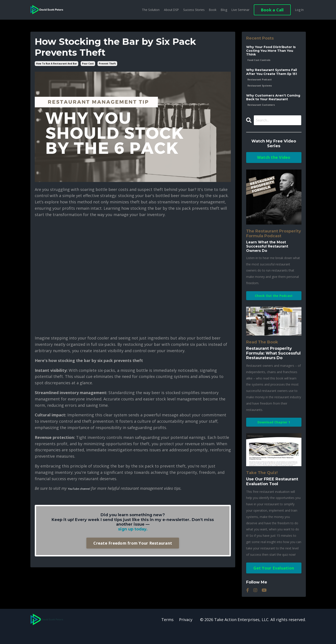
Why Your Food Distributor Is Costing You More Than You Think (273, 51)
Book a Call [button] (272, 10)
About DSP (169, 10)
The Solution (148, 10)
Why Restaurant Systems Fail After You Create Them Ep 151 (274, 76)
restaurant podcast (260, 86)
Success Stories (192, 10)
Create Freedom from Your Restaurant (133, 543)
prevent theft (107, 64)
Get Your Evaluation (274, 582)
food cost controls (259, 61)
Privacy (186, 633)
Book (212, 10)
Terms (167, 633)
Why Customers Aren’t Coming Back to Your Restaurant (268, 106)
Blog (223, 10)
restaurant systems (260, 92)
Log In (299, 10)
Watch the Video (274, 170)
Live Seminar (240, 10)
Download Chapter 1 (274, 435)
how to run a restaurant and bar (57, 64)
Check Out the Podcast (274, 308)
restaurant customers (261, 116)
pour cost (88, 64)
